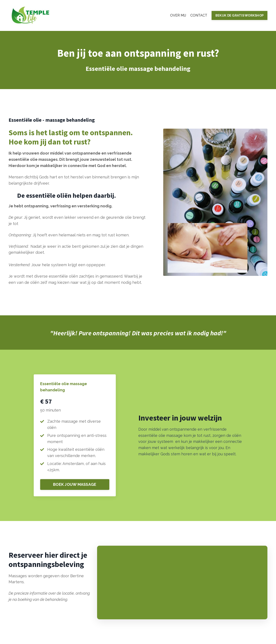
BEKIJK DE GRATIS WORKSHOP (239, 15)
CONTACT (199, 15)
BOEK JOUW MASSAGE (75, 484)
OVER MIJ (178, 15)
